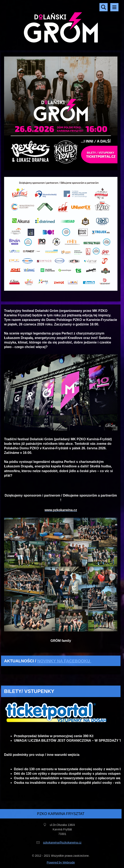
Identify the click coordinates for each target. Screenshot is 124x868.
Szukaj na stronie (104, 7)
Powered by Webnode (61, 862)
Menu (114, 7)
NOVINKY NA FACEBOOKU (64, 661)
